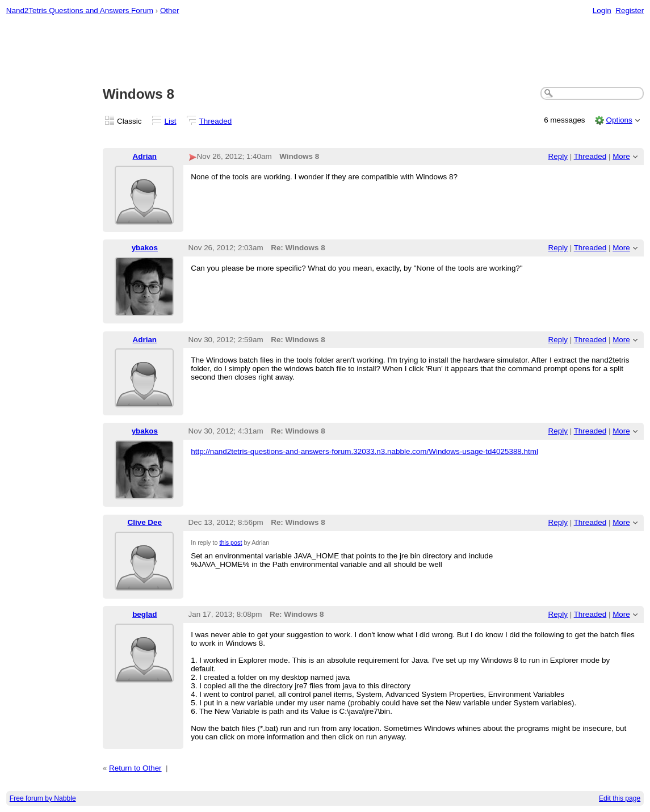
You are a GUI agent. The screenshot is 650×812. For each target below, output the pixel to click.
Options (619, 120)
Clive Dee (145, 522)
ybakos (145, 248)
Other (170, 10)
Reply (558, 156)
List (171, 121)
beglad (144, 614)
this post (230, 542)
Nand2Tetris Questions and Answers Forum (80, 10)
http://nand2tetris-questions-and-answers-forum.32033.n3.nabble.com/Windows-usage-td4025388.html (364, 451)
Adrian (145, 156)
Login (602, 10)
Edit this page (620, 798)
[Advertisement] (325, 52)
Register (630, 10)
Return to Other (135, 768)
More (621, 156)
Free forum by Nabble (43, 798)
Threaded (216, 121)
